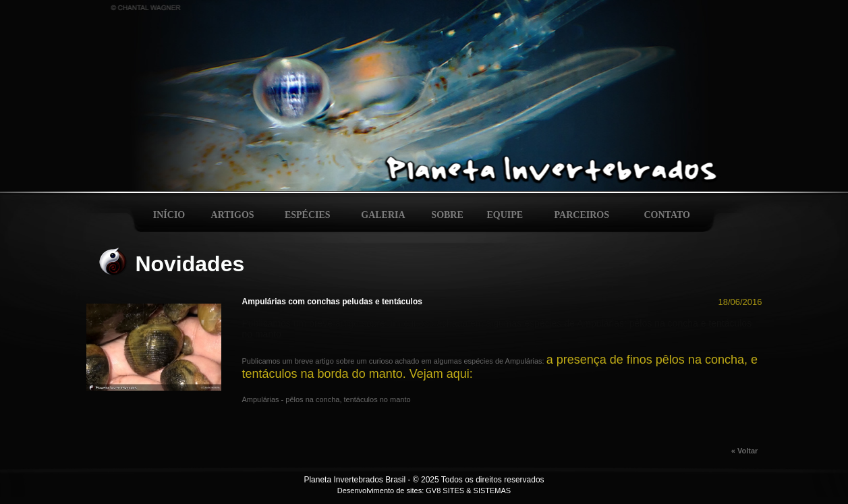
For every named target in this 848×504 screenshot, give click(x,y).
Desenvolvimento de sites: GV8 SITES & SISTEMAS (424, 491)
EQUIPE (505, 215)
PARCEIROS (582, 215)
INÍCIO (169, 215)
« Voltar (747, 451)
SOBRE (447, 215)
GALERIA (383, 215)
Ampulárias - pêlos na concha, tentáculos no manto (327, 399)
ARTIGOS (233, 215)
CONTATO (667, 215)
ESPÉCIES (308, 215)
